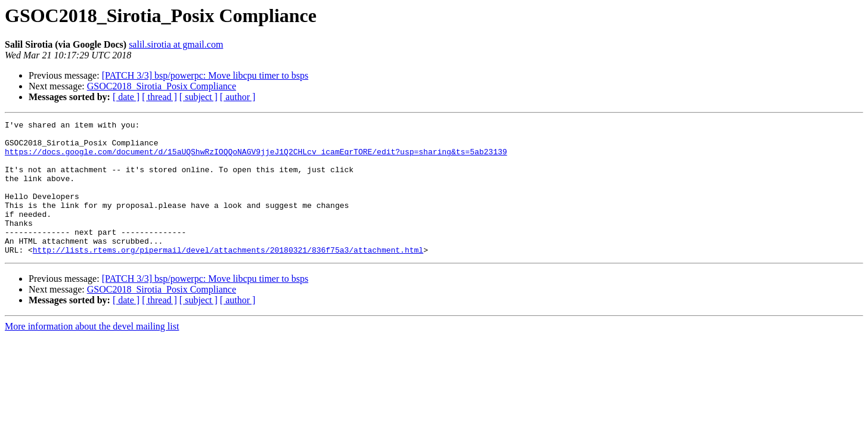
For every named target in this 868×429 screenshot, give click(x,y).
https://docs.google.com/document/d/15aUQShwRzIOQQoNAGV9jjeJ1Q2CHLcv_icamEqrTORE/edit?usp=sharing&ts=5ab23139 (256, 158)
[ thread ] (159, 97)
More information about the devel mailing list (92, 353)
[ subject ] (199, 97)
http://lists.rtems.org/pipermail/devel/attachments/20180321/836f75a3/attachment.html (228, 276)
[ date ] (126, 97)
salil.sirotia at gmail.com (176, 44)
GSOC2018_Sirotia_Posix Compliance (162, 86)
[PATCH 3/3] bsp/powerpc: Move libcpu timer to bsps (205, 75)
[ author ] (238, 97)
